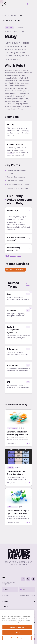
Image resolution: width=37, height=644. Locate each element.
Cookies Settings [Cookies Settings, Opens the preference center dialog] (17, 638)
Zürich (27, 595)
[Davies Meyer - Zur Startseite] (3, 578)
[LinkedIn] (28, 579)
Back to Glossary (12, 21)
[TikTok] (33, 579)
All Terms (29, 285)
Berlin (22, 595)
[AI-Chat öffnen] (28, 4)
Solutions (18, 607)
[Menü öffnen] (33, 4)
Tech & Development (15, 270)
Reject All (17, 632)
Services (18, 601)
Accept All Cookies (17, 627)
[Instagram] (23, 579)
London (33, 595)
